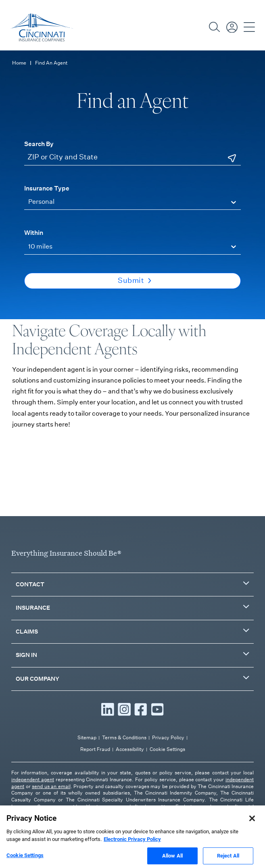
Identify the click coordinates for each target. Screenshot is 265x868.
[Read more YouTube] (157, 709)
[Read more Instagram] (124, 709)
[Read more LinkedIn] (108, 709)
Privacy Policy (168, 737)
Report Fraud (95, 749)
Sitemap (87, 737)
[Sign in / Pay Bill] (232, 27)
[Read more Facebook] (141, 709)
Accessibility (130, 749)
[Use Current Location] (232, 158)
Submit (135, 280)
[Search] (215, 27)
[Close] (252, 823)
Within (34, 232)
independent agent (33, 779)
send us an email (51, 786)
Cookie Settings (167, 749)
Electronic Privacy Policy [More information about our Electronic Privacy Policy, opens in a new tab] (132, 844)
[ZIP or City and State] (132, 158)
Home (19, 63)
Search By (39, 144)
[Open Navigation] (249, 27)
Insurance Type (47, 188)
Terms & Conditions (124, 737)
